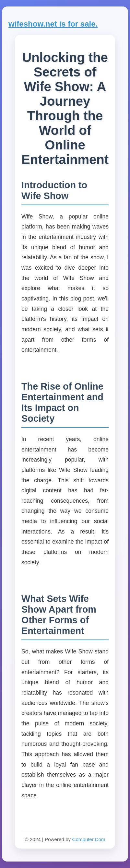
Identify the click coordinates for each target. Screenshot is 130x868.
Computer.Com (89, 839)
